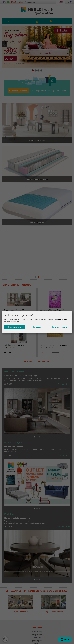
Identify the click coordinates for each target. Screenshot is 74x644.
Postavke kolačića (59, 319)
